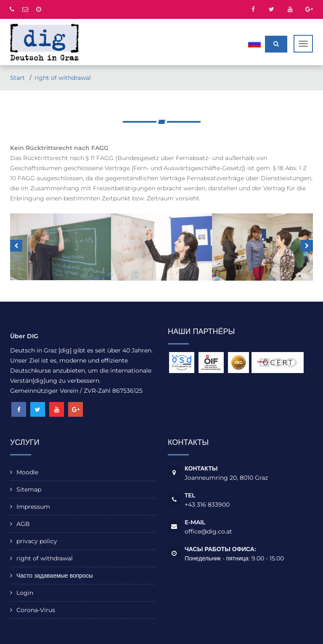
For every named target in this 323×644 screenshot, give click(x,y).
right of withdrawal (63, 78)
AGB (23, 524)
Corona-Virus (36, 610)
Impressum (33, 507)
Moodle (27, 472)
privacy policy (37, 541)
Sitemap (29, 489)
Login (25, 593)
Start (18, 78)
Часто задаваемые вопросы (55, 576)
